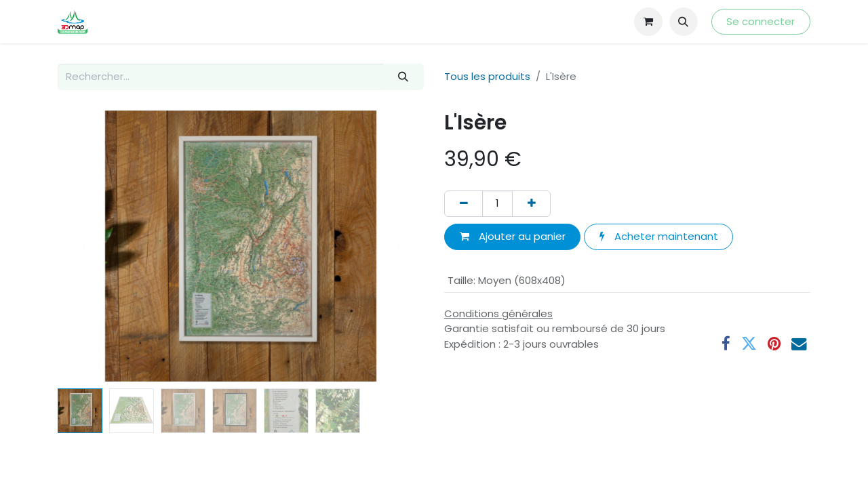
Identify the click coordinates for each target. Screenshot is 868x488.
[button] (684, 22)
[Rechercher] (403, 77)
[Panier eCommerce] (648, 22)
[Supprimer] (463, 204)
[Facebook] (726, 344)
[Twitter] (749, 344)
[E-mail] (799, 344)
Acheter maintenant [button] (659, 236)
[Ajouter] (531, 204)
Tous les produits (487, 76)
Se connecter (761, 21)
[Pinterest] (774, 344)
